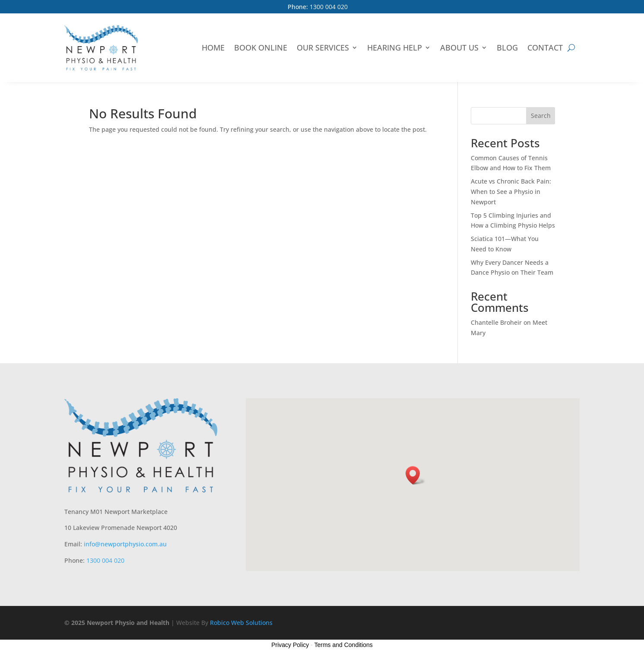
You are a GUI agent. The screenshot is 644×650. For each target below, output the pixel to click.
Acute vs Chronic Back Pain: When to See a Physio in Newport (511, 192)
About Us (459, 48)
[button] (416, 475)
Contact (545, 48)
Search (541, 116)
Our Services (323, 48)
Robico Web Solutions (241, 623)
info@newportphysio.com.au (125, 544)
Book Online (261, 48)
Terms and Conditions (343, 645)
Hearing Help (395, 48)
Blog (507, 48)
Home (213, 48)
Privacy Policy (290, 645)
